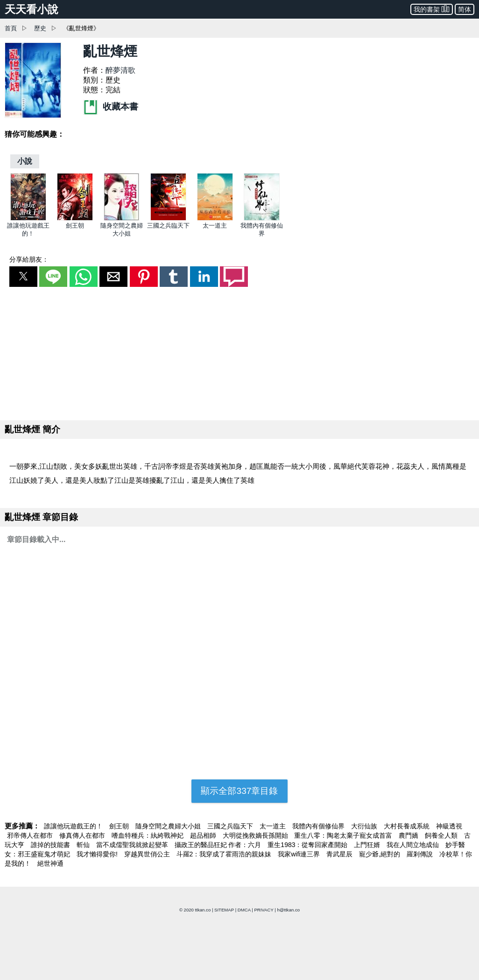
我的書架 (432, 9)
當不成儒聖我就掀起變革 (133, 845)
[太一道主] (215, 219)
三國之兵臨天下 (168, 226)
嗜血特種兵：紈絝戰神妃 (148, 835)
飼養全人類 (442, 835)
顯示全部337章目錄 (239, 791)
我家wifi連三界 (300, 854)
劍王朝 (75, 226)
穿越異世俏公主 (148, 854)
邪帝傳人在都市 (31, 835)
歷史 (40, 28)
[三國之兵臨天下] (168, 219)
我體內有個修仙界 (319, 826)
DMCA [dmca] (244, 910)
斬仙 (84, 845)
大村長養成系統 (408, 826)
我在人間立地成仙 (414, 845)
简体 (465, 9)
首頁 (11, 28)
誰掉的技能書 (51, 845)
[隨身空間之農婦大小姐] (122, 219)
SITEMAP (224, 910)
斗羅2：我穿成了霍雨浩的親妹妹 (225, 854)
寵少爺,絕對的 (380, 854)
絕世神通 (50, 863)
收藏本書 (111, 107)
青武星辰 (340, 854)
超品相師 (204, 835)
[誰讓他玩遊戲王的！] (28, 219)
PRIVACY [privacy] (264, 910)
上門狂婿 (368, 845)
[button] (23, 277)
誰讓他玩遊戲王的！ (74, 826)
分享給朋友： (29, 259)
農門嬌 (409, 835)
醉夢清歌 (120, 70)
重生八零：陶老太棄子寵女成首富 (344, 835)
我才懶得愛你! (98, 854)
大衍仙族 (365, 826)
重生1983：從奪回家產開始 (308, 845)
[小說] (25, 161)
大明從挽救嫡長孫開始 (256, 835)
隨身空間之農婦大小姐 (169, 826)
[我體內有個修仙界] (262, 219)
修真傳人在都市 (83, 835)
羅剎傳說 (421, 854)
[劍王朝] (75, 219)
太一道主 (215, 226)
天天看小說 (32, 9)
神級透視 (449, 826)
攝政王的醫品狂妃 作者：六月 (219, 845)
